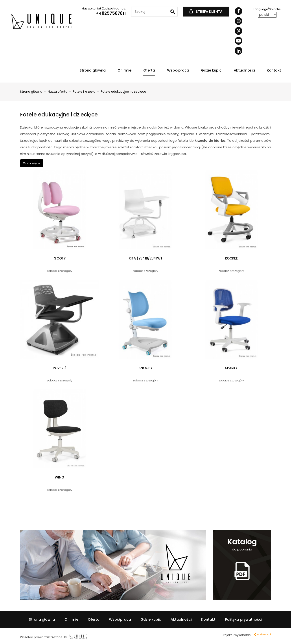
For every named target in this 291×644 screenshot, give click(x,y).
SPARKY (231, 368)
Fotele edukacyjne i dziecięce (123, 92)
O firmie (124, 70)
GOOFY (60, 258)
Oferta (149, 70)
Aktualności (244, 70)
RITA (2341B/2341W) (145, 258)
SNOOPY (145, 368)
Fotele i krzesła (85, 92)
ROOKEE (231, 258)
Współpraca (178, 70)
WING (60, 477)
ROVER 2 (60, 368)
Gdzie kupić (211, 70)
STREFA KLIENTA (206, 12)
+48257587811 (111, 13)
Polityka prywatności (244, 619)
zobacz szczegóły (60, 271)
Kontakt (274, 70)
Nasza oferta (58, 92)
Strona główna (93, 70)
